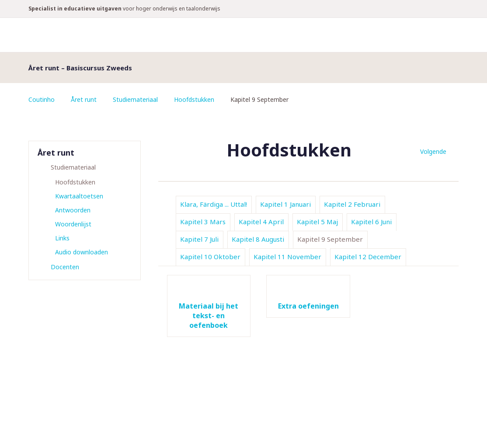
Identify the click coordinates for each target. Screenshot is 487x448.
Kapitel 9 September (330, 239)
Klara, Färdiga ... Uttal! (214, 204)
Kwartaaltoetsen (79, 196)
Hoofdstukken (194, 99)
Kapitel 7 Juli (199, 239)
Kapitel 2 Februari (352, 204)
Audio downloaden (82, 252)
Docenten (65, 267)
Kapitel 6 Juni (371, 222)
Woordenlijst (73, 224)
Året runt (84, 99)
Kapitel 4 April (261, 222)
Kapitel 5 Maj (317, 222)
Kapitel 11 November (287, 257)
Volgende (433, 151)
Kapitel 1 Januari (285, 204)
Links (62, 238)
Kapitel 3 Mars (203, 222)
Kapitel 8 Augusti (258, 239)
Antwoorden (73, 210)
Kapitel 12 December (368, 257)
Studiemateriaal (135, 99)
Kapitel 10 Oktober (210, 257)
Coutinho (42, 99)
